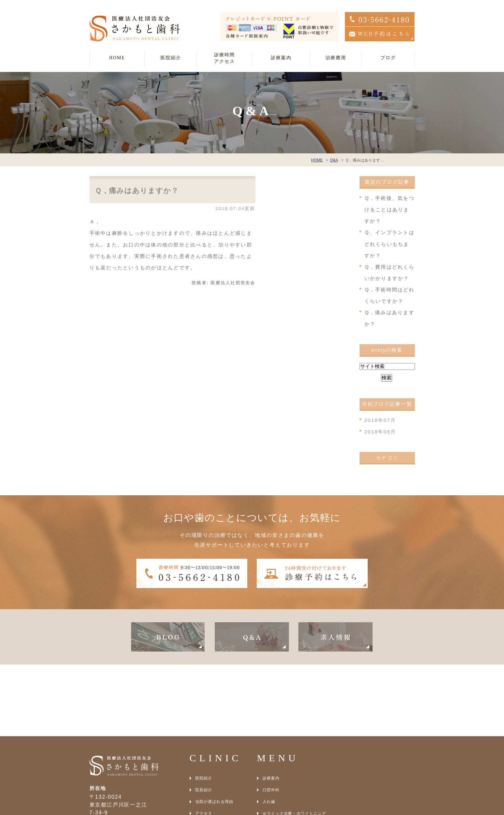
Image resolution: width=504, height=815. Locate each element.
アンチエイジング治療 (284, 777)
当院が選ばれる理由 (214, 730)
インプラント (275, 753)
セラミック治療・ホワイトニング (294, 742)
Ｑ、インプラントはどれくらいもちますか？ (389, 244)
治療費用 (336, 58)
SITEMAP (205, 765)
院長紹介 (204, 718)
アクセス (204, 742)
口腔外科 (271, 718)
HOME (117, 58)
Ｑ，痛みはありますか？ (137, 191)
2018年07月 (380, 420)
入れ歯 (269, 730)
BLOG (201, 753)
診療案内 (271, 707)
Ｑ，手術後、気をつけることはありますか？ (389, 210)
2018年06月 (380, 432)
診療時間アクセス (225, 58)
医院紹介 (204, 707)
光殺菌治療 (273, 765)
